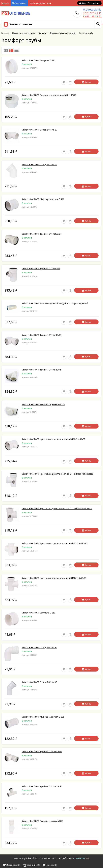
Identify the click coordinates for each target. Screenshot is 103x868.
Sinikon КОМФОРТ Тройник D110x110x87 (42, 335)
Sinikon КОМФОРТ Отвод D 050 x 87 (39, 647)
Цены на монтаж (38, 3)
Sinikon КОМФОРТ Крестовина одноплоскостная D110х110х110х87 (55, 543)
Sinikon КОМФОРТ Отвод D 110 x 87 (39, 130)
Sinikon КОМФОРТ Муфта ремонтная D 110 (43, 199)
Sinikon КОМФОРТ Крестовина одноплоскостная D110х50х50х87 (53, 439)
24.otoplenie (93, 10)
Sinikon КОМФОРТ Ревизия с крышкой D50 (42, 821)
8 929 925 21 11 (92, 13)
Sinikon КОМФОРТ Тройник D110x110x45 (42, 370)
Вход (84, 3)
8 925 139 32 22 (92, 16)
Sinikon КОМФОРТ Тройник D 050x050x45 (42, 786)
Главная (5, 3)
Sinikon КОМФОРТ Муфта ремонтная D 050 (43, 717)
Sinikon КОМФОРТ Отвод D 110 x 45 (39, 164)
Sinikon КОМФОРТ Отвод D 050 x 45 (39, 682)
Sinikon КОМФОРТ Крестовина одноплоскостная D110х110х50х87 (54, 578)
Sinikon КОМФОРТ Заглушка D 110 (38, 60)
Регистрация (94, 3)
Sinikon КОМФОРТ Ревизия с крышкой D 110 (43, 404)
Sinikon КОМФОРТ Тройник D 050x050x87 (42, 752)
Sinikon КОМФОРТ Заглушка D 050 (38, 613)
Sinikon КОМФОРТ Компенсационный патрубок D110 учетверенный (55, 303)
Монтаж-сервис (19, 3)
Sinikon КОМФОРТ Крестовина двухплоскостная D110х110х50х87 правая (58, 474)
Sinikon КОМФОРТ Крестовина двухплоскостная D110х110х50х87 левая (57, 509)
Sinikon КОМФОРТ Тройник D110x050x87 (42, 234)
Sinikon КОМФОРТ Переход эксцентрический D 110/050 (49, 95)
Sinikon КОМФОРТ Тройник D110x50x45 (41, 269)
